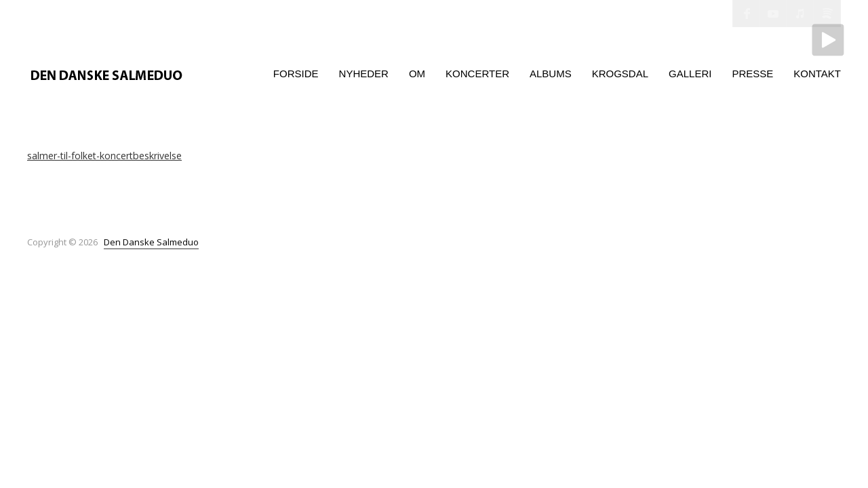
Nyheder (364, 74)
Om (417, 74)
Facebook (746, 14)
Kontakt (817, 74)
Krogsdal (620, 74)
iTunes (800, 14)
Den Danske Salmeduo (151, 242)
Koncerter (477, 74)
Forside (296, 74)
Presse (752, 74)
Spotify (827, 14)
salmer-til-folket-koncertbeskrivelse (104, 156)
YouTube (773, 14)
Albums (551, 74)
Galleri (690, 74)
